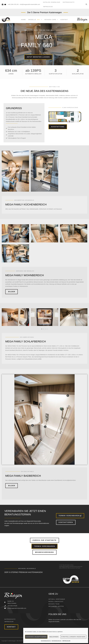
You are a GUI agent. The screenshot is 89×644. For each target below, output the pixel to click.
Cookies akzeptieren (36, 637)
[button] (86, 4)
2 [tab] (44, 329)
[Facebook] (3, 5)
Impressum (66, 641)
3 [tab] (45, 329)
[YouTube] (5, 5)
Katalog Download (52, 2)
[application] (41, 20)
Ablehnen (54, 637)
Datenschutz (46, 641)
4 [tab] (47, 329)
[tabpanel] (15, 317)
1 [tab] (42, 329)
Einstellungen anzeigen (73, 637)
